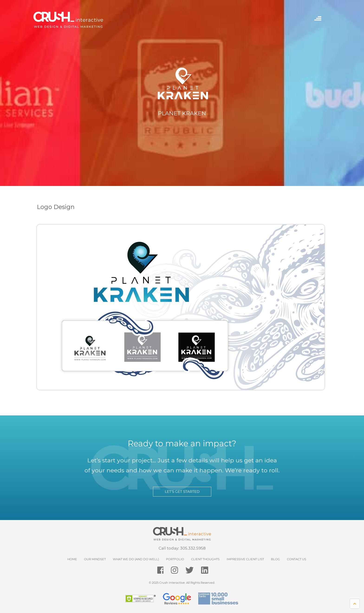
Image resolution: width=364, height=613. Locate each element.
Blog (275, 559)
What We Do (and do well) (136, 559)
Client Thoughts (205, 559)
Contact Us (297, 559)
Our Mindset (95, 559)
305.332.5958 (193, 548)
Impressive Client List (245, 559)
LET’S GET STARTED (182, 492)
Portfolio (175, 559)
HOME (72, 559)
